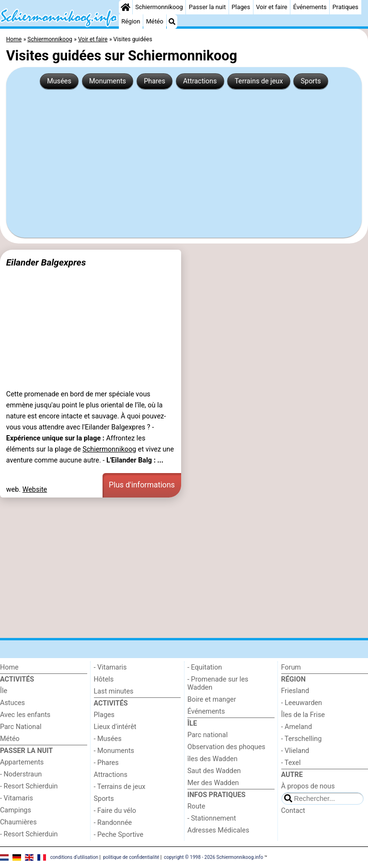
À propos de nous (308, 786)
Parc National (21, 727)
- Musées (108, 739)
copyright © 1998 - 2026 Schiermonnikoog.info (213, 857)
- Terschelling (302, 739)
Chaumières (18, 822)
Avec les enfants (25, 715)
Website (35, 490)
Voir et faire (271, 7)
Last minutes (114, 691)
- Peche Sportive (119, 835)
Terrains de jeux (259, 81)
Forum (291, 667)
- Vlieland (295, 751)
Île (4, 691)
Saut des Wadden (214, 771)
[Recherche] (172, 22)
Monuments (108, 81)
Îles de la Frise (303, 715)
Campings (16, 810)
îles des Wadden (213, 759)
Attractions (200, 81)
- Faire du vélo (115, 811)
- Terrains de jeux (120, 787)
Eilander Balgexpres (46, 262)
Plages (241, 7)
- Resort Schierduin (29, 786)
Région (131, 21)
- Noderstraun (21, 774)
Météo (155, 21)
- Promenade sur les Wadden (218, 683)
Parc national (207, 735)
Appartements (22, 762)
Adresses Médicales (218, 830)
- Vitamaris (17, 798)
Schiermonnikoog (159, 7)
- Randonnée (113, 823)
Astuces (12, 703)
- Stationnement (212, 818)
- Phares (106, 763)
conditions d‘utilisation (74, 857)
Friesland (295, 691)
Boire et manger (212, 700)
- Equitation (205, 667)
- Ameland (297, 727)
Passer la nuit (207, 7)
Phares (155, 81)
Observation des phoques (226, 747)
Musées (59, 81)
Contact (293, 811)
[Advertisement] (184, 160)
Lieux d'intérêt (115, 727)
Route (196, 806)
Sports (311, 81)
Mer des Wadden (213, 783)
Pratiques (345, 7)
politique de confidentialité (131, 857)
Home (9, 667)
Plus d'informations (142, 485)
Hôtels (104, 679)
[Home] (126, 7)
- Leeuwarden (302, 703)
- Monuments (114, 751)
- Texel (291, 763)
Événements (310, 7)
